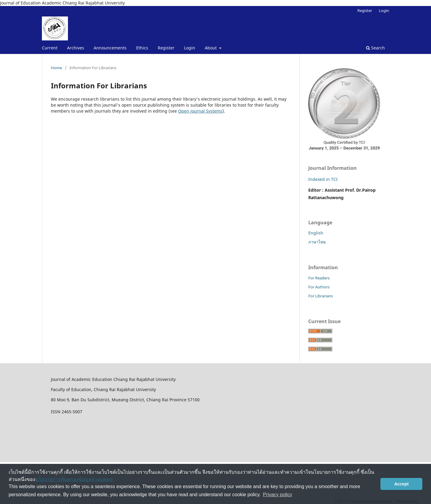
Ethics (142, 48)
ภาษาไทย (317, 242)
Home (56, 68)
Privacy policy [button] (277, 495)
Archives (76, 48)
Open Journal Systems (200, 111)
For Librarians (321, 296)
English (316, 233)
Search (375, 48)
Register (166, 48)
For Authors (319, 287)
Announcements (110, 48)
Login (190, 48)
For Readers (319, 278)
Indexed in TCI (323, 179)
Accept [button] (401, 484)
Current (50, 48)
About (211, 48)
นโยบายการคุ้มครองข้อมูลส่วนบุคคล (74, 479)
